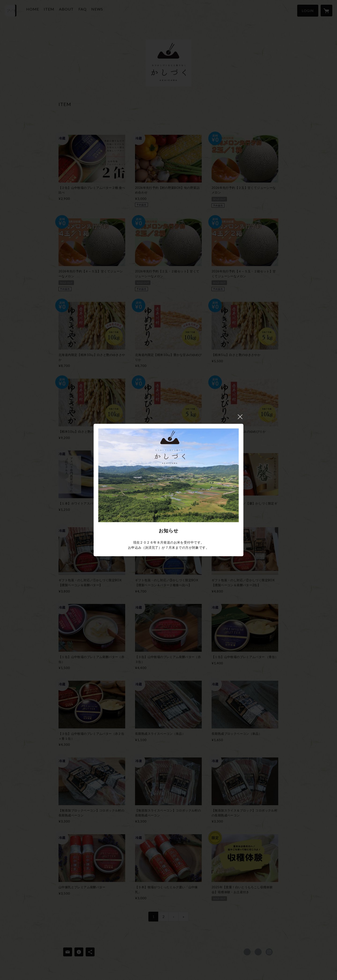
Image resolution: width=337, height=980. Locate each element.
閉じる (240, 417)
